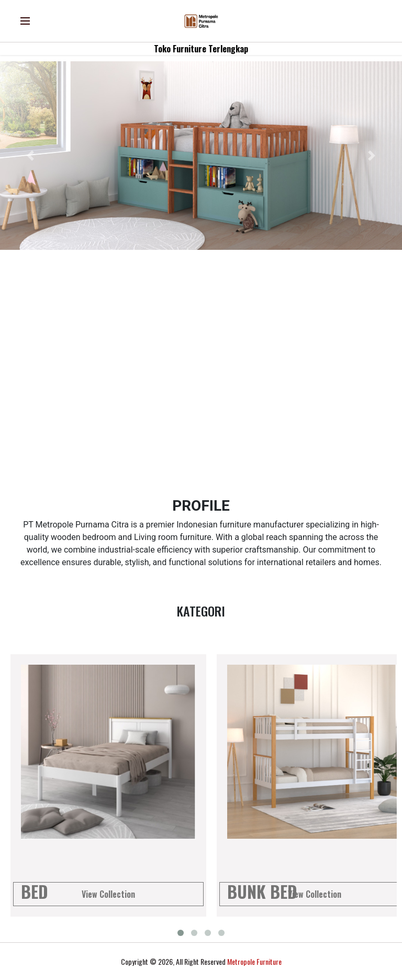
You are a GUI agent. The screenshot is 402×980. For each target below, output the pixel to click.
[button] (30, 156)
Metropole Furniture (254, 961)
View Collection (108, 894)
